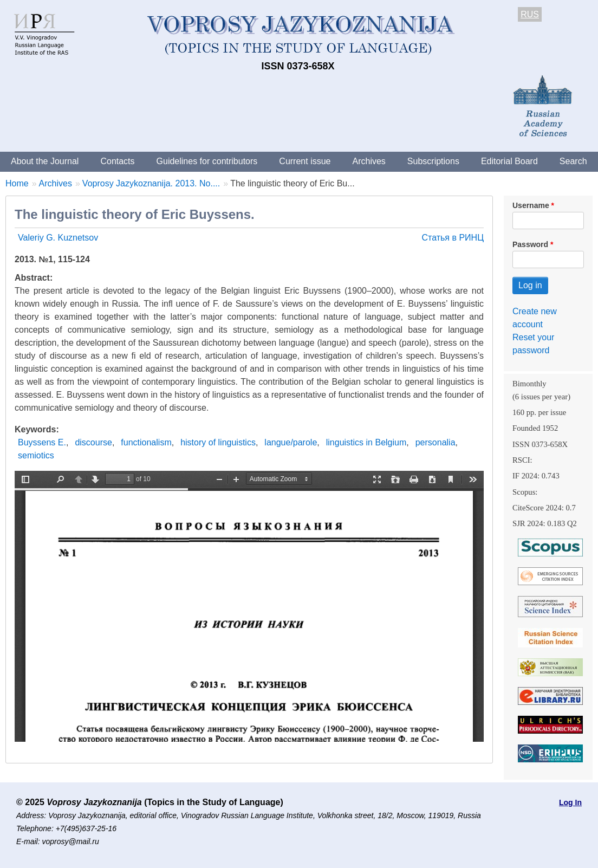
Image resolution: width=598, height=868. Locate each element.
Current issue (305, 161)
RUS (530, 14)
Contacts (117, 161)
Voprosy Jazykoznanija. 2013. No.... (151, 183)
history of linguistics (218, 442)
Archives (369, 161)
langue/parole (291, 442)
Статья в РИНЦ (453, 238)
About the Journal (45, 161)
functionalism (146, 442)
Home (17, 183)
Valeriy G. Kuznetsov (58, 238)
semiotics (36, 455)
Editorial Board (509, 161)
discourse (93, 442)
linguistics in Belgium (366, 442)
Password (530, 244)
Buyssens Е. (42, 442)
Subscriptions (433, 161)
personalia (435, 442)
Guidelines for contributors (207, 161)
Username (531, 205)
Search (573, 161)
